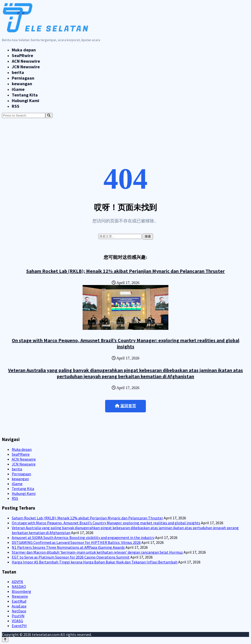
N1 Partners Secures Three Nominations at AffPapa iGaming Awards (68, 547)
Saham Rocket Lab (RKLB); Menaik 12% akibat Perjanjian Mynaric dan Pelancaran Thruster (125, 271)
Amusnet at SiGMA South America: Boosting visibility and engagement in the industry (83, 537)
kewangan (22, 84)
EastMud (19, 601)
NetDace (19, 611)
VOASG (17, 621)
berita (18, 72)
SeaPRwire (22, 55)
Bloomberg (21, 591)
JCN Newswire (26, 67)
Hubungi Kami (25, 101)
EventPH (19, 626)
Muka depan (24, 50)
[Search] (49, 115)
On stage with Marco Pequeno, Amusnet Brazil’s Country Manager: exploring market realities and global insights (125, 343)
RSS (16, 106)
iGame (18, 89)
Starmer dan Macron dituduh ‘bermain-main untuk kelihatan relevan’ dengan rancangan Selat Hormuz (97, 552)
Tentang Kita (25, 95)
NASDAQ (19, 586)
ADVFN (17, 582)
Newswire (20, 596)
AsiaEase (19, 606)
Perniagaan (23, 78)
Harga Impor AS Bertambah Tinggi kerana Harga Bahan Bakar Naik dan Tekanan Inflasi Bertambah (95, 562)
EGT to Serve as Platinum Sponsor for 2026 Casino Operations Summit (71, 557)
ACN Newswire (26, 61)
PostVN (18, 616)
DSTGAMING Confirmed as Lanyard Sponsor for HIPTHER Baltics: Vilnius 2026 (76, 542)
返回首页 (125, 406)
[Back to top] (5, 639)
